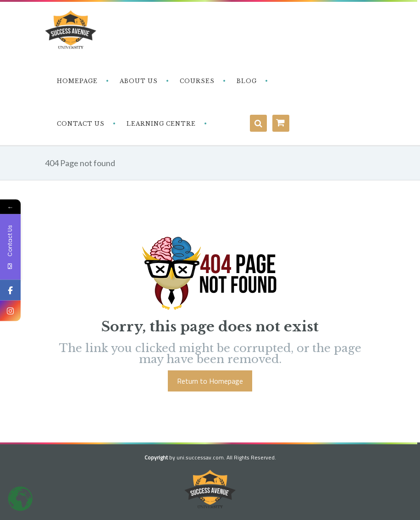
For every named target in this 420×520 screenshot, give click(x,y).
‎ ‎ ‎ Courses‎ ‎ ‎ (196, 81)
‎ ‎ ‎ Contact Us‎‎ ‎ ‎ (80, 124)
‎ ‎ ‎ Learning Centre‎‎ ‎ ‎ (160, 124)
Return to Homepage (210, 381)
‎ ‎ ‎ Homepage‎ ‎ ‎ (76, 81)
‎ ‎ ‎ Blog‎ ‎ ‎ (246, 81)
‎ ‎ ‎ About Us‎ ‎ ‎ (138, 81)
